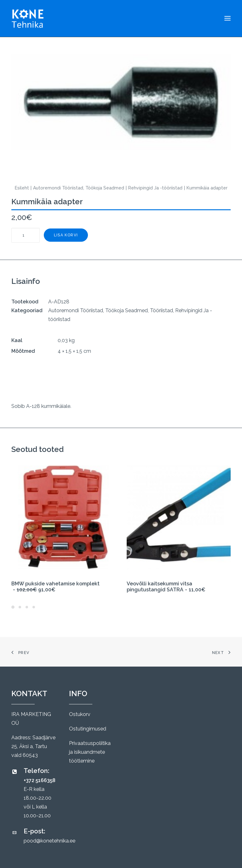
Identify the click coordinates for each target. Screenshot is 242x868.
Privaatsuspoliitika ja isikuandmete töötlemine (90, 752)
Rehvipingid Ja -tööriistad (155, 188)
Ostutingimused (88, 729)
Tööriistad (161, 310)
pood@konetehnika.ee (49, 841)
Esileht (22, 188)
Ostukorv (80, 714)
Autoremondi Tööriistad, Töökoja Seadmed (79, 188)
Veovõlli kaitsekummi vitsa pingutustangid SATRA (166, 587)
